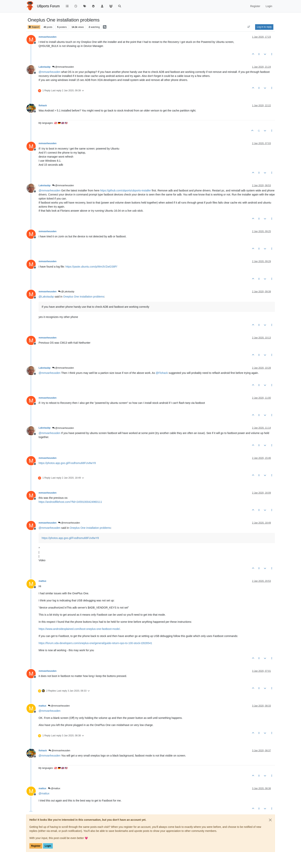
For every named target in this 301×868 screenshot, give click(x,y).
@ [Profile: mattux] (44, 793)
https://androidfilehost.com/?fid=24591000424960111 (70, 502)
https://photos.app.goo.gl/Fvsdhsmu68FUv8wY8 (67, 463)
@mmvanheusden (63, 67)
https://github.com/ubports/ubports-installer (126, 190)
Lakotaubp (45, 67)
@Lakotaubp (66, 292)
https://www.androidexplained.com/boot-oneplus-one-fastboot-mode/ (79, 629)
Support (34, 27)
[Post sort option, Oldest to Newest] (249, 27)
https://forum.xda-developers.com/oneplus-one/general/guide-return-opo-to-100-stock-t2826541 (95, 643)
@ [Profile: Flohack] (162, 373)
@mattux (54, 788)
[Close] (270, 820)
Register (36, 846)
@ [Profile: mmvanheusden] (50, 72)
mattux (42, 581)
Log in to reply (264, 27)
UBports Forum (48, 6)
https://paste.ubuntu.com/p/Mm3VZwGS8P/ (91, 267)
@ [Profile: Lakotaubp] (46, 297)
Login (48, 846)
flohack (43, 106)
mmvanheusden (48, 37)
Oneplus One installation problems (84, 297)
